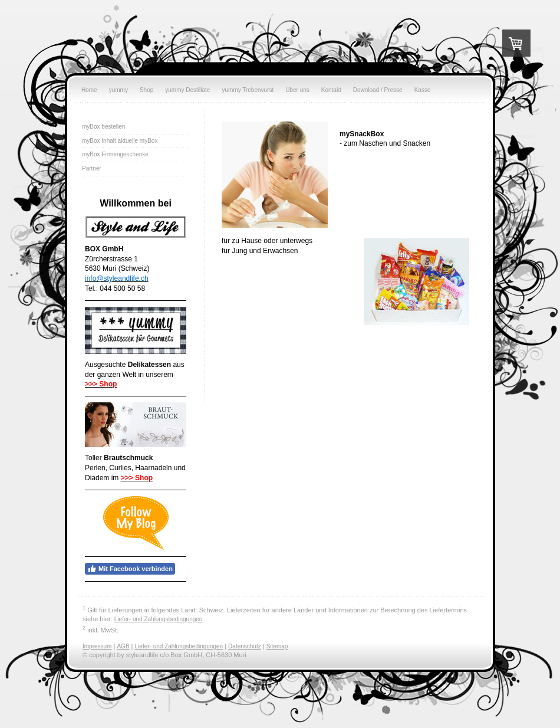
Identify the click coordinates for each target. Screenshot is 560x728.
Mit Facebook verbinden (130, 569)
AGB (123, 646)
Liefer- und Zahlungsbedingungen (159, 619)
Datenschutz (245, 646)
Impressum (97, 646)
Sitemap (277, 646)
